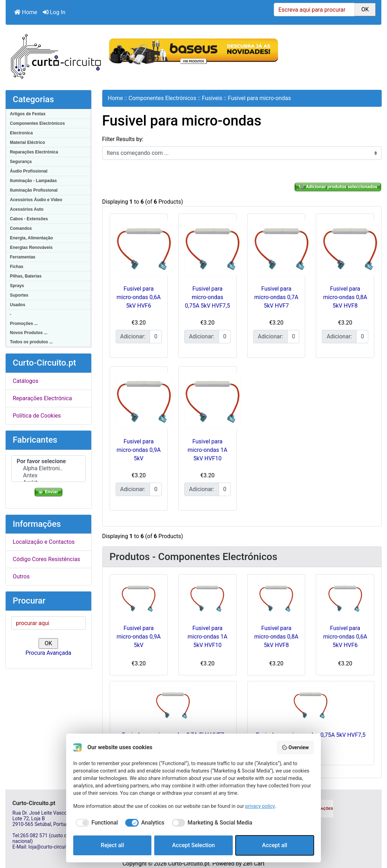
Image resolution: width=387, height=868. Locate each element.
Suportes (19, 295)
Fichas (17, 267)
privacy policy (260, 806)
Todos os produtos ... (31, 342)
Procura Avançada (48, 653)
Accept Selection (194, 845)
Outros (21, 576)
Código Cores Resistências (47, 559)
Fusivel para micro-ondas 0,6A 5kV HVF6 (139, 297)
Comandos (21, 228)
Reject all (112, 845)
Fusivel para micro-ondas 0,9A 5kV (139, 450)
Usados (18, 305)
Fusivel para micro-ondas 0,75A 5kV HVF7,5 (207, 297)
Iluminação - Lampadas (33, 181)
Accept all (275, 845)
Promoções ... (24, 324)
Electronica (21, 133)
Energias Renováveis (31, 247)
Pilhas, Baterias (26, 276)
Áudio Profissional (29, 171)
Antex (48, 476)
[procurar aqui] (48, 623)
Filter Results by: (123, 139)
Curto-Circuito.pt (189, 864)
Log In (54, 12)
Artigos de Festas (28, 114)
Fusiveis (212, 98)
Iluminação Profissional (34, 190)
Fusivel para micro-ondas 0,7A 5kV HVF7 (276, 297)
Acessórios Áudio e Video (36, 200)
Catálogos (25, 381)
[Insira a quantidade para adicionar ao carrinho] (156, 337)
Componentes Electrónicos (37, 123)
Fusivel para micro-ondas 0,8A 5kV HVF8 (345, 297)
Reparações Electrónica (34, 152)
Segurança (21, 162)
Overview (295, 747)
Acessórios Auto (27, 209)
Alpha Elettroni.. (48, 468)
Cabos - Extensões (29, 219)
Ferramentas (23, 257)
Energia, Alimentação (31, 238)
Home (26, 12)
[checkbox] (96, 823)
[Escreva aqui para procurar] (314, 10)
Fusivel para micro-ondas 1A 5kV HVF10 (207, 450)
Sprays (17, 286)
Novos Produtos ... (29, 333)
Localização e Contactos (44, 542)
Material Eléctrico (27, 142)
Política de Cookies (37, 416)
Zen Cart (254, 864)
